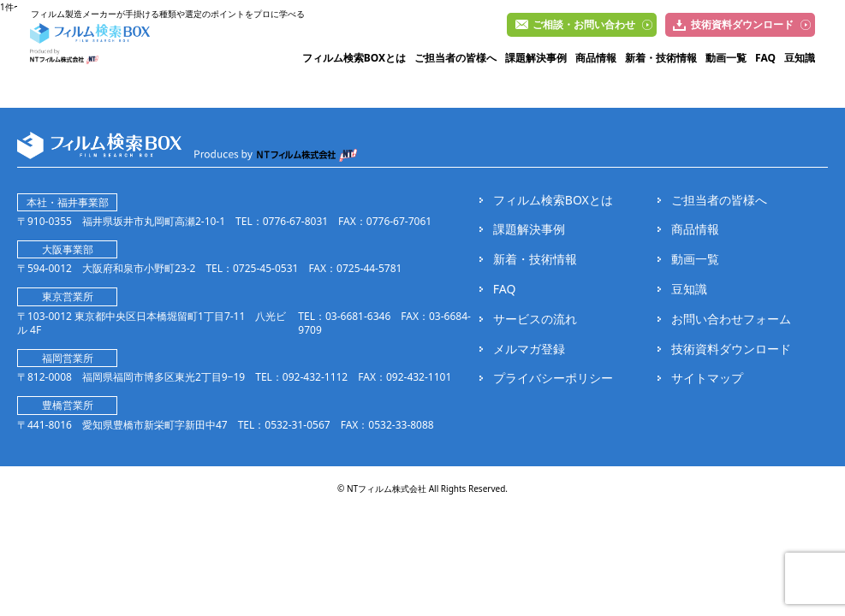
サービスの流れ (535, 320)
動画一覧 (726, 58)
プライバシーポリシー (553, 379)
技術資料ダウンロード (742, 24)
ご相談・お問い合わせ (584, 24)
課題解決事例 (536, 58)
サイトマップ (707, 379)
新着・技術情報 (661, 58)
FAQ (765, 58)
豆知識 (800, 58)
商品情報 (596, 58)
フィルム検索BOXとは (354, 58)
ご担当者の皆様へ (455, 58)
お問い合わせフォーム (731, 320)
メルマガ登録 (529, 349)
